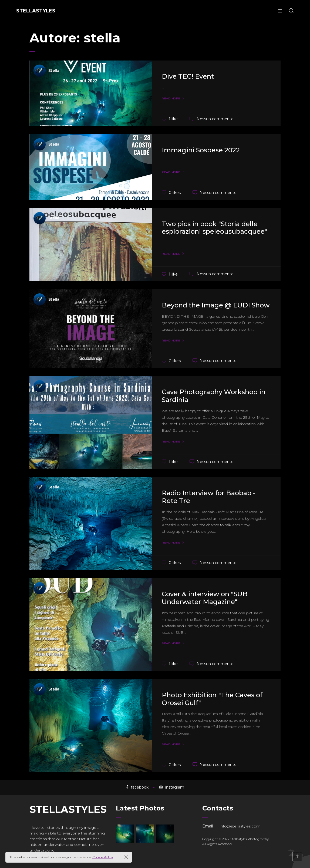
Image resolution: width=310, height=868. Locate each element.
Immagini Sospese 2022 (201, 150)
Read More (171, 99)
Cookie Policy (103, 857)
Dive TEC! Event (188, 76)
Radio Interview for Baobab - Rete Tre (208, 497)
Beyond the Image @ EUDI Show (216, 305)
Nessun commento (215, 119)
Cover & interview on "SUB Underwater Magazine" (205, 598)
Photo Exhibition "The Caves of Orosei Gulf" (212, 699)
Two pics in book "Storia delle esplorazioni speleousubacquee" (214, 228)
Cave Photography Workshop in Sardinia (214, 396)
